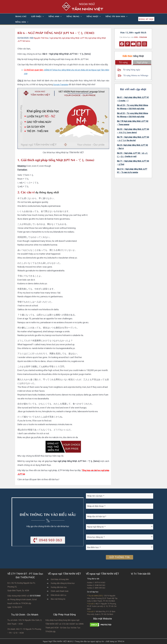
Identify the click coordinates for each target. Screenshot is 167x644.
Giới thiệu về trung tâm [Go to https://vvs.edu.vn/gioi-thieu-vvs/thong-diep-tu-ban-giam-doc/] (60, 574)
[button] (40, 16)
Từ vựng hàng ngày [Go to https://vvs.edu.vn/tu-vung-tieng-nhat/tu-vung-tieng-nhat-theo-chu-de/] (132, 64)
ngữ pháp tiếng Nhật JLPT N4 (78, 32)
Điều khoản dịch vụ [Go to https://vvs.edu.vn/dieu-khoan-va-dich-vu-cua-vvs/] (58, 590)
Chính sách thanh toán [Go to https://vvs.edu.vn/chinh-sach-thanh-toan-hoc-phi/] (60, 586)
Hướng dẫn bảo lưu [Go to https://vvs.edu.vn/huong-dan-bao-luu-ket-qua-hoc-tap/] (59, 582)
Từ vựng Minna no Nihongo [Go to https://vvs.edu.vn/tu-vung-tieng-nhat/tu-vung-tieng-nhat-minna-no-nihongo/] (136, 70)
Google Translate (61, 79)
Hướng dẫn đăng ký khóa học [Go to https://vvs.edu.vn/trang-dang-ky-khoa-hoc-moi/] (63, 578)
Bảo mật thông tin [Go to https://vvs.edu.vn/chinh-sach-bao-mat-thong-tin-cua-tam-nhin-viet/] (58, 593)
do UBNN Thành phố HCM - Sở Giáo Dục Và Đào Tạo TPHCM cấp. (64, 622)
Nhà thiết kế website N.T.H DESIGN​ (90, 641)
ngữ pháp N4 (57, 32)
